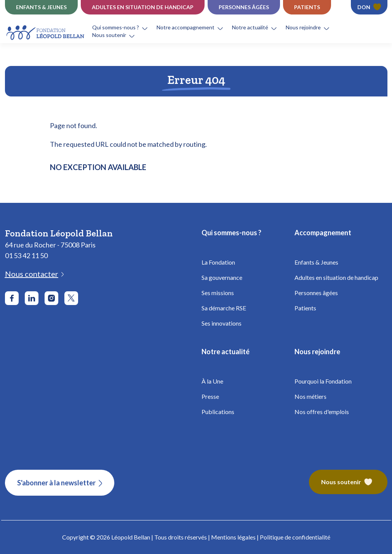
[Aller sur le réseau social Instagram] (51, 298)
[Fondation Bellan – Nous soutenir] (348, 483)
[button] (124, 27)
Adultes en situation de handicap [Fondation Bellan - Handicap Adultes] (336, 277)
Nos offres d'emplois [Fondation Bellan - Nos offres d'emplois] (322, 412)
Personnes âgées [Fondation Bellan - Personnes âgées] (316, 293)
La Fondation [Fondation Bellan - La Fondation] (218, 262)
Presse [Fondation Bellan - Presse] (210, 396)
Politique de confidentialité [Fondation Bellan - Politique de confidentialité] (295, 537)
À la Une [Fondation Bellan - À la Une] (212, 381)
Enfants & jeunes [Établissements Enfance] (41, 7)
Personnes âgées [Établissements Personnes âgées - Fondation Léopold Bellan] (244, 7)
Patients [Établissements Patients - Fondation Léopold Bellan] (307, 7)
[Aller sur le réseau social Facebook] (12, 298)
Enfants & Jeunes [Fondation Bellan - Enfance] (316, 262)
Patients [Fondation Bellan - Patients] (305, 308)
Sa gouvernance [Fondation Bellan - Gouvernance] (222, 277)
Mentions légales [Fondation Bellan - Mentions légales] (233, 537)
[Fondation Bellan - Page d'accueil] (46, 31)
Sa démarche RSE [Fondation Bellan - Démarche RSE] (224, 308)
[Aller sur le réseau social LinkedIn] (32, 298)
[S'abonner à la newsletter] (60, 483)
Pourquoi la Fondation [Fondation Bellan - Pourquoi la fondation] (323, 381)
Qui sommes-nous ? (116, 27)
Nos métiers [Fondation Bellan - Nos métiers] (310, 396)
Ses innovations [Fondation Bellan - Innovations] (222, 323)
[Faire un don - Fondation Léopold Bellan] (369, 7)
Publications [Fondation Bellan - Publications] (218, 412)
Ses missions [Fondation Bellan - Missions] (218, 293)
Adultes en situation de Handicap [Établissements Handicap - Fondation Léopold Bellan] (143, 7)
